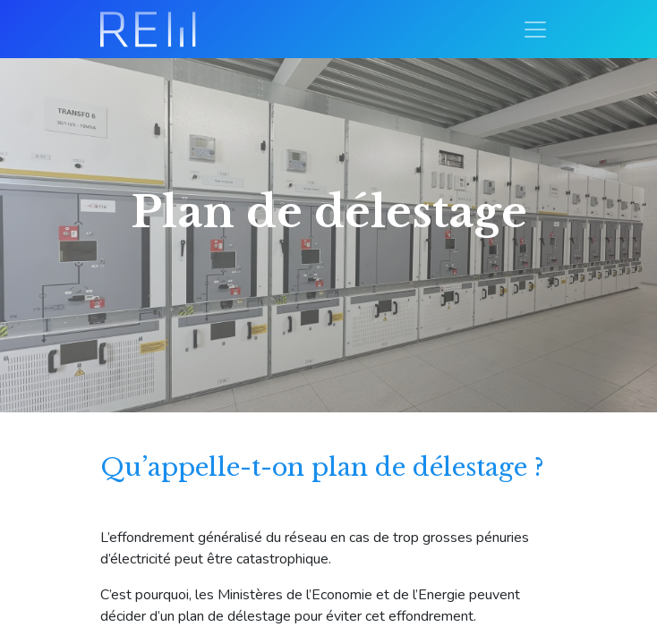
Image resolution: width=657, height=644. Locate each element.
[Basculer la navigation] (535, 29)
